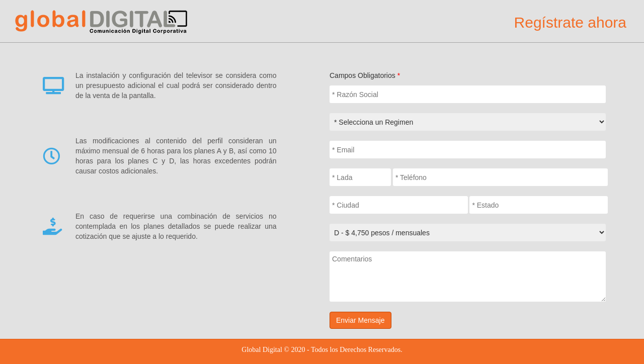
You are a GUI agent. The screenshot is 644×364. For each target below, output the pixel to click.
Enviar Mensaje (360, 320)
